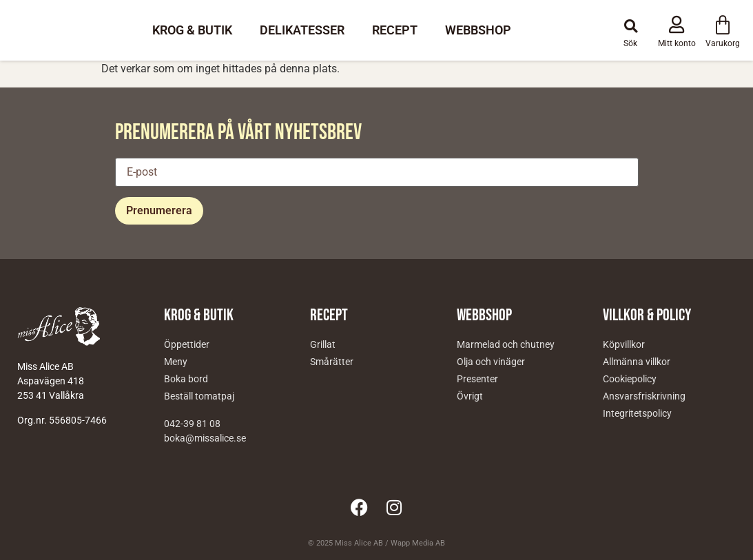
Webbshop (478, 30)
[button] (630, 26)
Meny (176, 362)
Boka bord (186, 379)
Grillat (323, 344)
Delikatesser (302, 30)
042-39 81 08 (192, 424)
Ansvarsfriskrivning (644, 396)
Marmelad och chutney (506, 344)
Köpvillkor (624, 344)
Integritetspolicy (637, 413)
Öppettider (187, 344)
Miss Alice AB (359, 543)
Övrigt (470, 396)
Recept (395, 30)
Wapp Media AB (418, 543)
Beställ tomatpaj (199, 396)
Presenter (477, 379)
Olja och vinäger (491, 362)
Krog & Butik (192, 30)
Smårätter (332, 362)
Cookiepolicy (630, 379)
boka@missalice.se (205, 438)
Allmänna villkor (637, 362)
